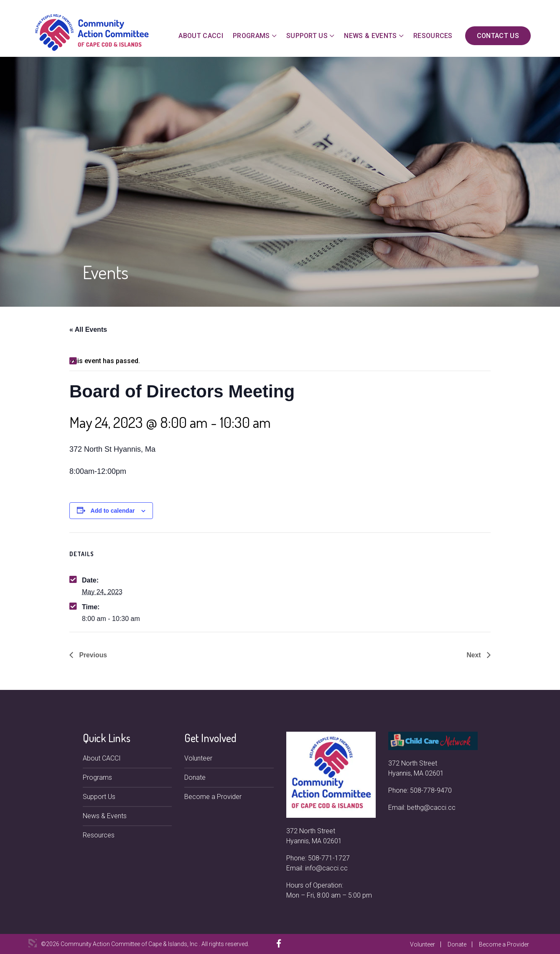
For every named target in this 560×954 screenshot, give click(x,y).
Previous (92, 655)
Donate (195, 777)
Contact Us (498, 36)
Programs (251, 36)
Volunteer (198, 758)
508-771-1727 (329, 858)
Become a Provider (213, 797)
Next (475, 655)
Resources (433, 36)
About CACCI (201, 36)
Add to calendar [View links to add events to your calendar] (113, 511)
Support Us (307, 36)
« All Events (88, 329)
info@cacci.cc (326, 868)
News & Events (370, 36)
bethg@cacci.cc (431, 808)
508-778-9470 (431, 790)
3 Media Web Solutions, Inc (33, 943)
